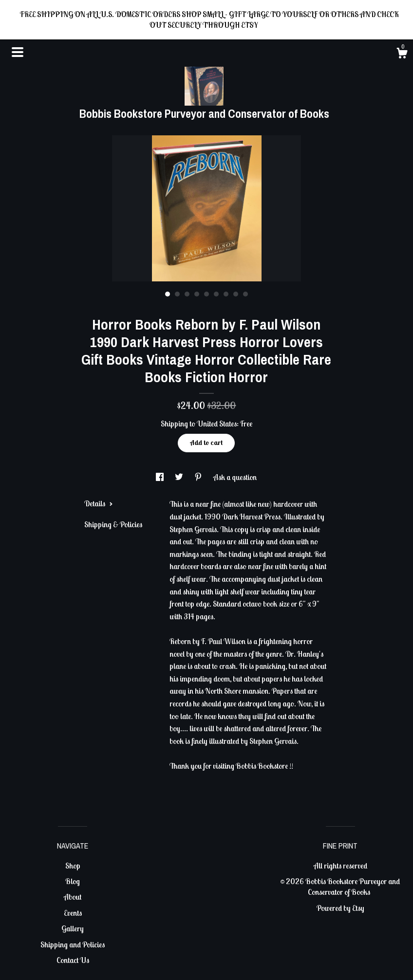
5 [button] (206, 294)
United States (217, 424)
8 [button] (236, 294)
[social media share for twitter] (180, 477)
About (73, 897)
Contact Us (73, 960)
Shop (73, 866)
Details (99, 503)
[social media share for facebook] (160, 477)
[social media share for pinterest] (199, 477)
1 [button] (168, 294)
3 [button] (187, 294)
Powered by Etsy (340, 908)
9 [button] (245, 294)
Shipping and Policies (73, 944)
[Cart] (402, 55)
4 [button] (197, 294)
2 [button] (177, 294)
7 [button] (226, 294)
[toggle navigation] (18, 52)
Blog (73, 881)
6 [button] (216, 294)
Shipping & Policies (113, 524)
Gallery (73, 928)
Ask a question (235, 477)
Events (73, 913)
